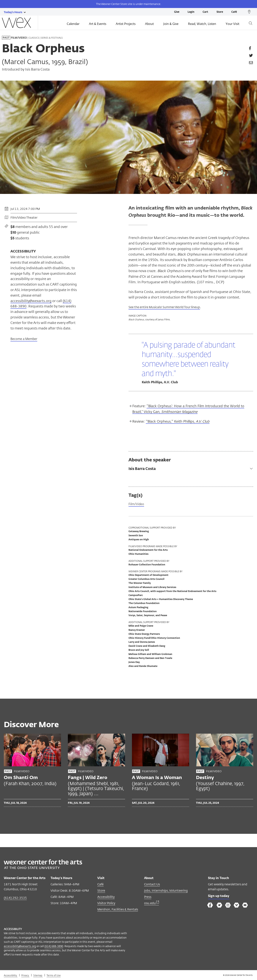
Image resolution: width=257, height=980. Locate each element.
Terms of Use (54, 976)
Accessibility (106, 897)
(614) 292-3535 (15, 898)
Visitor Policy (106, 904)
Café (234, 12)
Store (220, 12)
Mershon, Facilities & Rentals (118, 910)
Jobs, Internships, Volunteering (166, 891)
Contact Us (152, 885)
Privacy (25, 976)
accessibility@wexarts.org (31, 301)
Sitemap (38, 976)
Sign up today (220, 897)
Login (191, 12)
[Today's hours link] (13, 12)
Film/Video (137, 505)
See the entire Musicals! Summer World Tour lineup (169, 307)
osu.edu (152, 904)
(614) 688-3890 (54, 947)
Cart (205, 12)
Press (148, 897)
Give (177, 12)
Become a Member (24, 339)
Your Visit (232, 24)
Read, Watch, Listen (202, 24)
